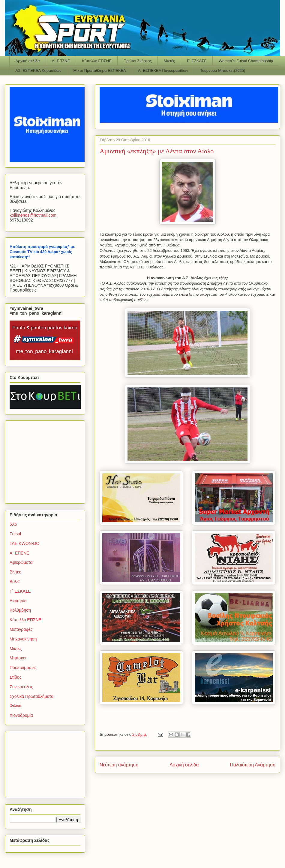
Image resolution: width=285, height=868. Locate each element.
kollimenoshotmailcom (33, 215)
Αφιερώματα (21, 562)
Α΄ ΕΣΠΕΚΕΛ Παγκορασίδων (163, 70)
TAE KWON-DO (24, 543)
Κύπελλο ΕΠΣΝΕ (97, 61)
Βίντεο (15, 572)
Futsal (15, 534)
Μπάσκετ (18, 658)
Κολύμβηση (20, 610)
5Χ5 (13, 524)
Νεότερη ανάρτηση (119, 765)
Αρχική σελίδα (28, 61)
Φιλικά (15, 706)
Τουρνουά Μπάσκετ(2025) (223, 70)
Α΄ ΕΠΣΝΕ (61, 61)
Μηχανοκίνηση (23, 639)
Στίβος (15, 677)
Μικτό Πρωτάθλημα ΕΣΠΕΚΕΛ (100, 70)
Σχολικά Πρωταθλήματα (31, 696)
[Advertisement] (47, 460)
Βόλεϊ (15, 582)
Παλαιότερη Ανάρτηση (253, 765)
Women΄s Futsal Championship (246, 61)
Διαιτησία (18, 601)
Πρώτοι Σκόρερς (138, 61)
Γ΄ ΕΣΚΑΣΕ (197, 61)
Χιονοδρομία (21, 715)
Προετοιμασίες (23, 668)
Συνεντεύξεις (21, 687)
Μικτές (169, 61)
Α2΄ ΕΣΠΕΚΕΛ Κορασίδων (39, 70)
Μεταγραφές (21, 629)
